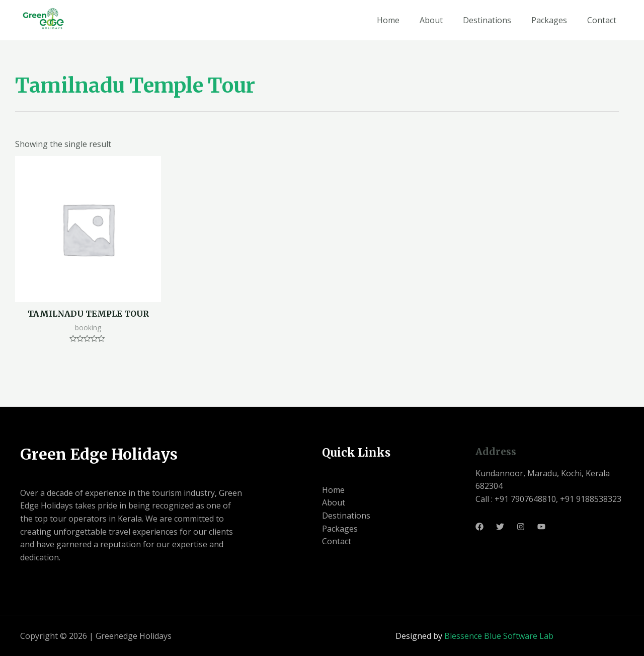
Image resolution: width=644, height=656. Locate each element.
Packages (549, 20)
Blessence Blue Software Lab (499, 636)
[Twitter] (500, 527)
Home (388, 20)
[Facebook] (479, 527)
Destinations (487, 20)
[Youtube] (541, 527)
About (431, 20)
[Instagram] (521, 527)
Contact (602, 20)
